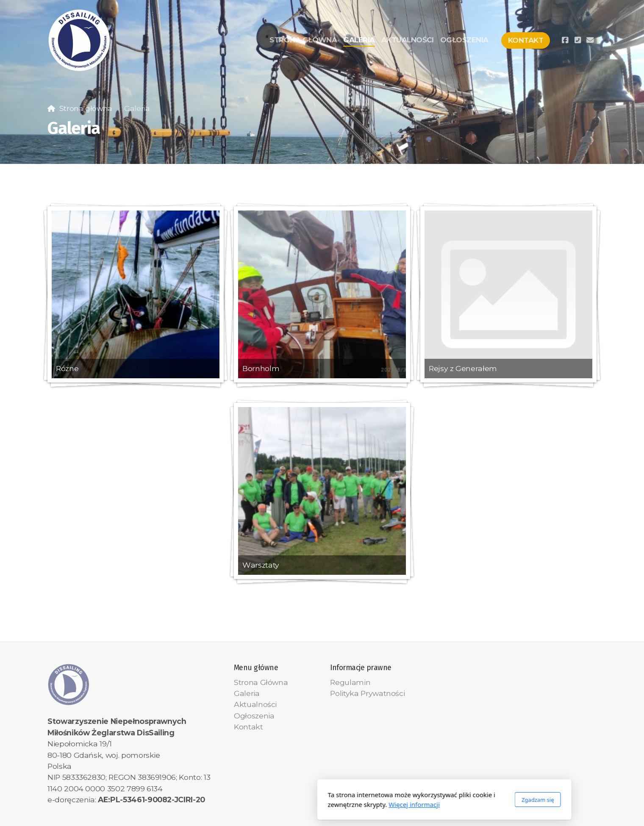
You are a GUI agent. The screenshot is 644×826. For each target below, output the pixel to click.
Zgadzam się (415, 800)
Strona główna (86, 108)
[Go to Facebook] (565, 40)
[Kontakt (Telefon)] (577, 40)
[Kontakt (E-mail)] (590, 40)
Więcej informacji (292, 804)
